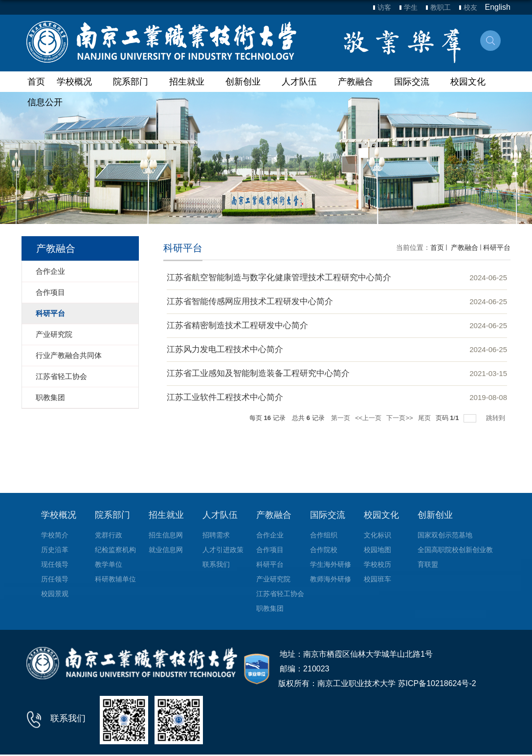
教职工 (441, 7)
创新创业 (248, 82)
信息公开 (45, 102)
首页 (36, 82)
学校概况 (79, 82)
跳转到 (497, 418)
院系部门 (135, 82)
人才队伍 (304, 82)
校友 (470, 7)
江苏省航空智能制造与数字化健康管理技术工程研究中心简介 (279, 278)
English (498, 7)
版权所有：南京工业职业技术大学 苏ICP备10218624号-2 (377, 683)
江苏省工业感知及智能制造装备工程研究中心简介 (258, 373)
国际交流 (416, 82)
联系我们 (68, 718)
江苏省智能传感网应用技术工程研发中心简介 (250, 301)
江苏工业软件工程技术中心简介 (225, 397)
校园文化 (473, 82)
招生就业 (191, 82)
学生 (411, 7)
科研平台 (497, 247)
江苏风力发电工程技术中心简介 (225, 349)
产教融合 (360, 82)
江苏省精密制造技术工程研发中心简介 (237, 325)
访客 (384, 7)
